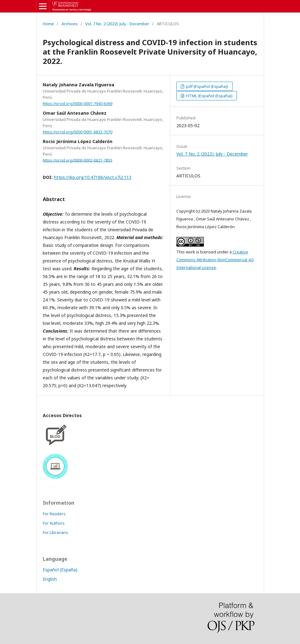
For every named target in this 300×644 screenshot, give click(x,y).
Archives (70, 24)
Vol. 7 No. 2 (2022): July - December (117, 24)
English (50, 579)
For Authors (54, 523)
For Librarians (55, 532)
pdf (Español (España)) (207, 86)
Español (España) (60, 570)
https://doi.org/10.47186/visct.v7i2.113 (93, 177)
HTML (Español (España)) (209, 96)
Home (48, 24)
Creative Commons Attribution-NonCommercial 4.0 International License (215, 260)
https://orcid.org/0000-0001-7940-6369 (78, 104)
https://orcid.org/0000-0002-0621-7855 (78, 160)
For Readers (54, 514)
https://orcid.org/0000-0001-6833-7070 (78, 132)
